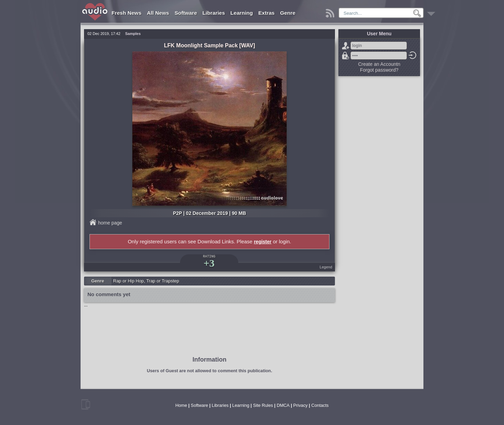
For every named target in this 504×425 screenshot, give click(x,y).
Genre (288, 13)
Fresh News (127, 13)
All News (158, 13)
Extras (267, 13)
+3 (209, 263)
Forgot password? (346, 56)
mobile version (86, 404)
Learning (242, 13)
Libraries (214, 13)
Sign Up (346, 46)
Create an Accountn (379, 64)
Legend (326, 267)
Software (186, 13)
